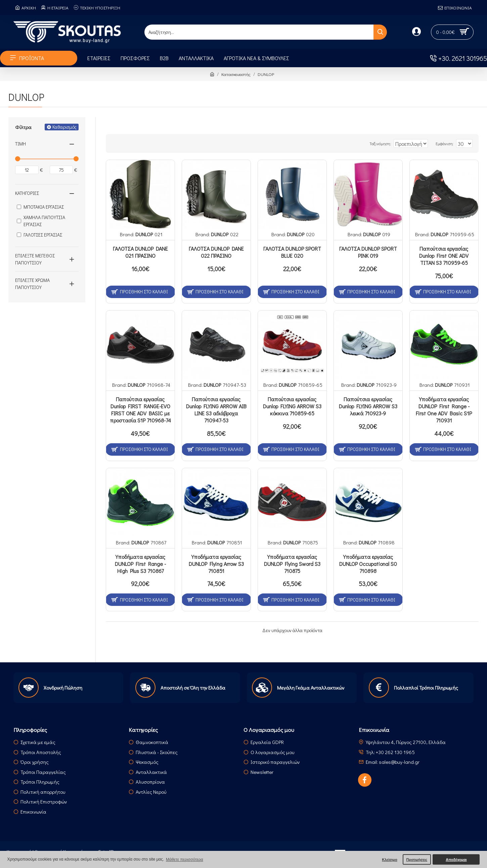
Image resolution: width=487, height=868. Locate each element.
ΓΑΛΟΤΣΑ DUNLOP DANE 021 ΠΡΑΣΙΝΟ (140, 252)
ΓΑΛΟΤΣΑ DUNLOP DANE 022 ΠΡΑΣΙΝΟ (216, 252)
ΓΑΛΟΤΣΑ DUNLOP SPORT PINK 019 (368, 252)
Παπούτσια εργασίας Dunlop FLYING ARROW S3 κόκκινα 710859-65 (292, 406)
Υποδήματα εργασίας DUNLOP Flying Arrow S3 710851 (216, 564)
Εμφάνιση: (448, 143)
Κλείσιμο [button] (390, 860)
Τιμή (20, 144)
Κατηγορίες (27, 193)
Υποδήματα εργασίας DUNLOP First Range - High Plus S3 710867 (140, 564)
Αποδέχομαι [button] (456, 860)
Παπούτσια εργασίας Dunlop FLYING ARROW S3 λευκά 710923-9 (368, 406)
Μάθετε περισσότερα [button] (185, 860)
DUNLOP (144, 234)
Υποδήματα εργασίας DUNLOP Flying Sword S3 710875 (292, 564)
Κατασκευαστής (236, 74)
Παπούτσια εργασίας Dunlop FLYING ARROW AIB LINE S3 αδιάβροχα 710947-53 (216, 410)
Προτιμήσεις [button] (417, 860)
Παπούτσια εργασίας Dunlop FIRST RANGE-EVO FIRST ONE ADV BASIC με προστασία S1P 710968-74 (140, 410)
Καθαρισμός (64, 127)
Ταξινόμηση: (366, 143)
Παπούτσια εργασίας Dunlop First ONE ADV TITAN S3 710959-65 (444, 256)
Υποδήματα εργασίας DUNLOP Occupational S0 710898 (368, 564)
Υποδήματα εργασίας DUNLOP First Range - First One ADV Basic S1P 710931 (444, 410)
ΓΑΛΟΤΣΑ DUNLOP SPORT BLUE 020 (292, 252)
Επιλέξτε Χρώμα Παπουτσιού (32, 284)
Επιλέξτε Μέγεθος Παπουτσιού (35, 259)
